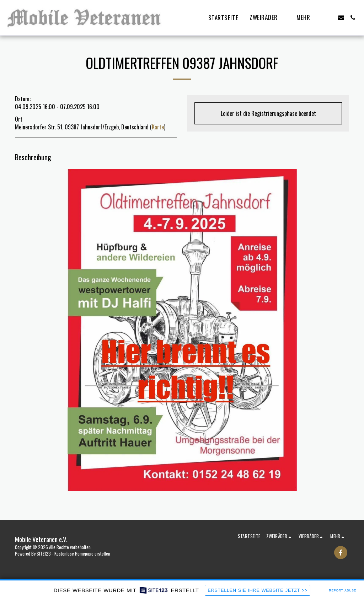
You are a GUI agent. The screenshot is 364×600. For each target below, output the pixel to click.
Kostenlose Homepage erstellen (82, 554)
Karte (158, 127)
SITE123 (44, 554)
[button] (267, 18)
